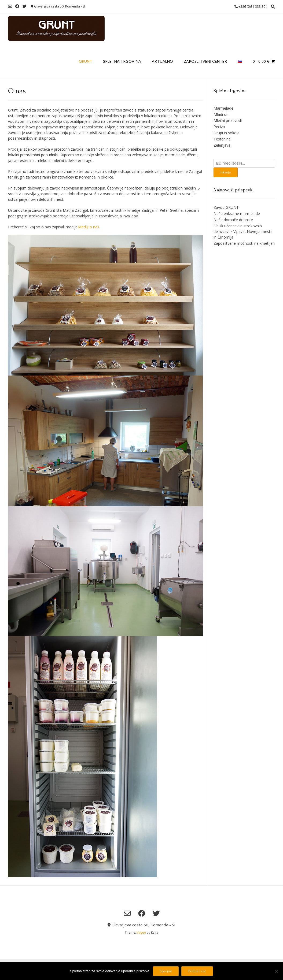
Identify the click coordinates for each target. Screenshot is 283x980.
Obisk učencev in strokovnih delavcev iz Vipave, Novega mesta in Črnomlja (243, 231)
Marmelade (223, 108)
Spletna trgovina (122, 61)
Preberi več (197, 971)
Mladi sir (221, 114)
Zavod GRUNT (226, 207)
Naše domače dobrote (233, 220)
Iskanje (226, 172)
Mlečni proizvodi (228, 120)
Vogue (141, 932)
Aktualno (162, 61)
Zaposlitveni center (205, 61)
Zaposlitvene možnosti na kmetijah (244, 243)
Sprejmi (166, 971)
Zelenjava (222, 145)
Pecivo (219, 127)
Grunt (86, 61)
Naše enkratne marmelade (237, 214)
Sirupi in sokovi (226, 133)
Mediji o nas (89, 227)
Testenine (222, 139)
